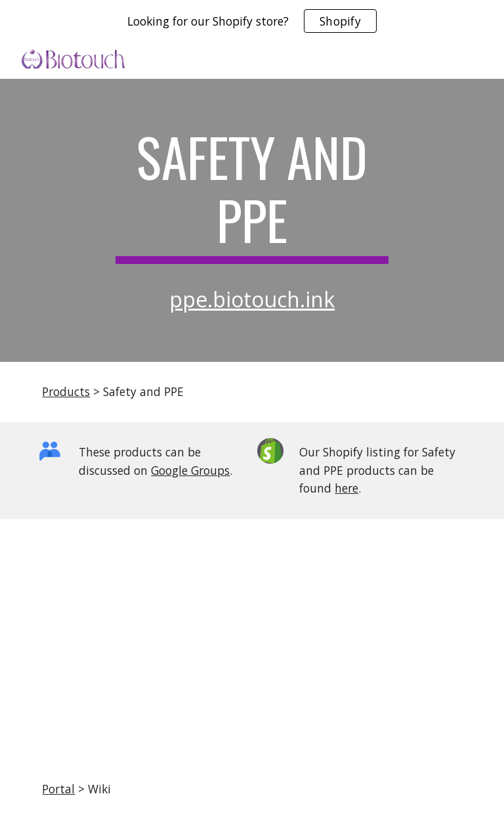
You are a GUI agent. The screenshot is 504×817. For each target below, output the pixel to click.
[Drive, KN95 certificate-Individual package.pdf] (252, 640)
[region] (252, 21)
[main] (252, 194)
